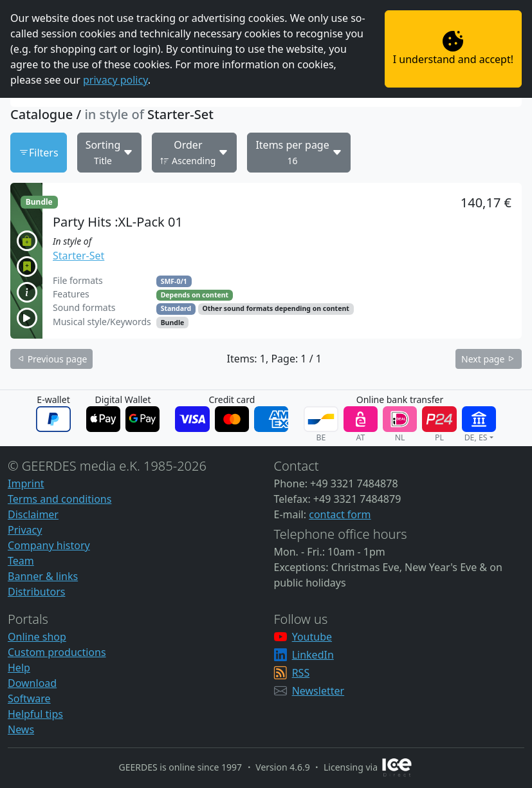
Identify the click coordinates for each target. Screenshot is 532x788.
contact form (340, 514)
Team (21, 561)
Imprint (26, 483)
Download (32, 683)
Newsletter (318, 691)
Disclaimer (33, 514)
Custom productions (57, 652)
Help (19, 668)
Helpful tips (35, 714)
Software (29, 699)
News (21, 729)
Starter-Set (78, 256)
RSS (301, 673)
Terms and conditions (60, 499)
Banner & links (43, 576)
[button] (266, 261)
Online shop (37, 637)
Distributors (36, 592)
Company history (49, 545)
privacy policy (115, 80)
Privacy (25, 530)
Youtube (312, 637)
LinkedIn (313, 655)
